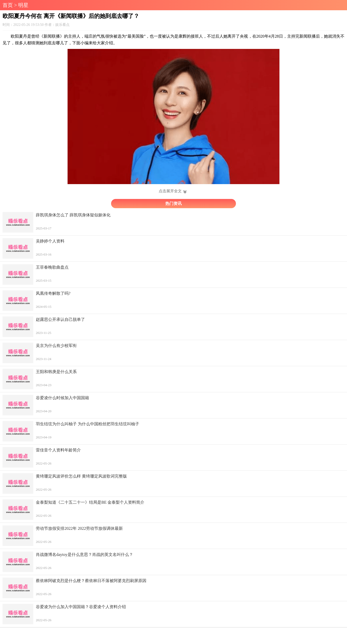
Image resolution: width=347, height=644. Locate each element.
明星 (23, 5)
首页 (8, 5)
